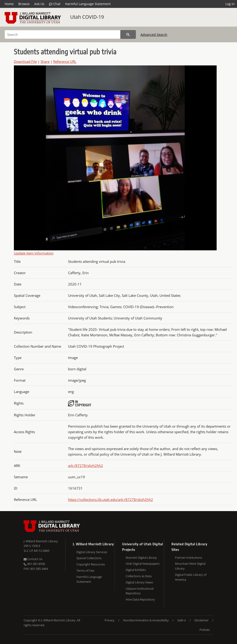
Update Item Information (34, 253)
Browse (24, 4)
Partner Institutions (189, 558)
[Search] (62, 34)
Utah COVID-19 (87, 17)
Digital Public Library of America (191, 577)
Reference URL (65, 61)
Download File (25, 61)
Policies (205, 630)
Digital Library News (139, 582)
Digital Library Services (92, 552)
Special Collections (89, 558)
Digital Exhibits (136, 570)
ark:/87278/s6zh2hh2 (86, 466)
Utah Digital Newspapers (143, 564)
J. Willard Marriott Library (41, 541)
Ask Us (39, 4)
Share (45, 61)
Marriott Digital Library (141, 558)
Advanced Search (154, 35)
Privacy (110, 620)
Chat (55, 4)
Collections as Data (139, 576)
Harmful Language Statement (88, 4)
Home (9, 4)
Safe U (182, 620)
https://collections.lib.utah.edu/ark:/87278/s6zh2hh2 (111, 500)
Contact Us (33, 559)
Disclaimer (201, 620)
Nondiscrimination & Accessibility (146, 620)
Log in (230, 4)
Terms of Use (85, 570)
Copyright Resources (91, 564)
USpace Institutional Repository (140, 591)
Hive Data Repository (140, 599)
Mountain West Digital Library (190, 566)
